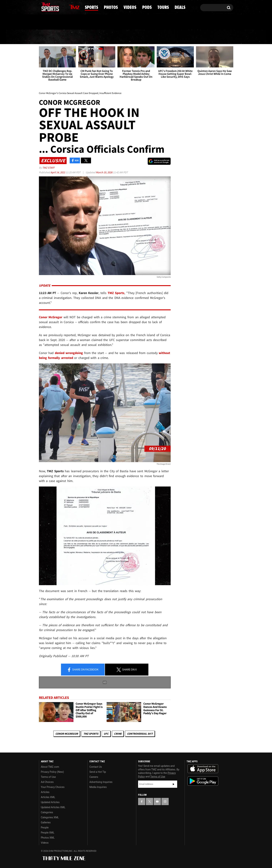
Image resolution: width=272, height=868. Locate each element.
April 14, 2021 (58, 172)
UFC (106, 734)
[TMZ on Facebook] (42, 7)
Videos (137, 37)
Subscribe (174, 784)
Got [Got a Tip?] (50, 22)
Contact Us (96, 767)
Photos (107, 37)
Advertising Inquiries (101, 782)
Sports (76, 37)
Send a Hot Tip (98, 772)
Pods (164, 37)
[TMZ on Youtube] (54, 7)
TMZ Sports (116, 293)
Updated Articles (50, 802)
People (45, 828)
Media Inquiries (98, 787)
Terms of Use (48, 777)
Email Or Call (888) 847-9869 (81, 22)
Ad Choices (47, 782)
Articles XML (48, 797)
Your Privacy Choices (53, 787)
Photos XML (48, 838)
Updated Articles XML (53, 807)
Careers (94, 777)
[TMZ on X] (47, 7)
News (48, 37)
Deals (218, 37)
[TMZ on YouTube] (157, 801)
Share (83, 670)
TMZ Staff (48, 168)
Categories (47, 812)
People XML (48, 833)
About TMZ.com (50, 767)
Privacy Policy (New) (52, 772)
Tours (190, 37)
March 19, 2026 (104, 172)
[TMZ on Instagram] (60, 7)
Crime (118, 734)
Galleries (46, 822)
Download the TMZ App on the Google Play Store (203, 781)
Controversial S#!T (140, 734)
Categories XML (50, 817)
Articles (45, 792)
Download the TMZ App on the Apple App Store (203, 769)
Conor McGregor (67, 734)
